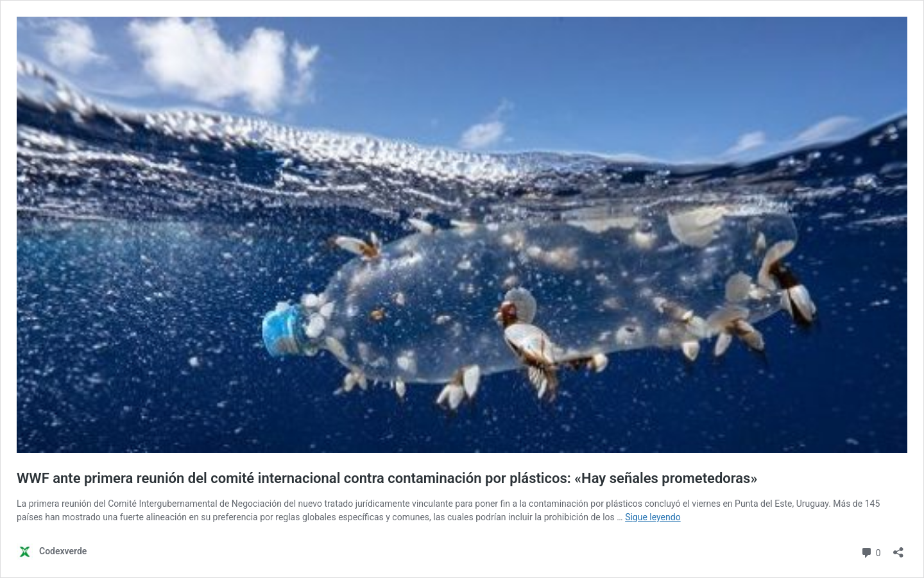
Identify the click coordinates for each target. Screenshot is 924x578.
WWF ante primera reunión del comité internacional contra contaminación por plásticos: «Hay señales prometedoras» (387, 478)
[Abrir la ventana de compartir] (898, 548)
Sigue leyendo (653, 517)
